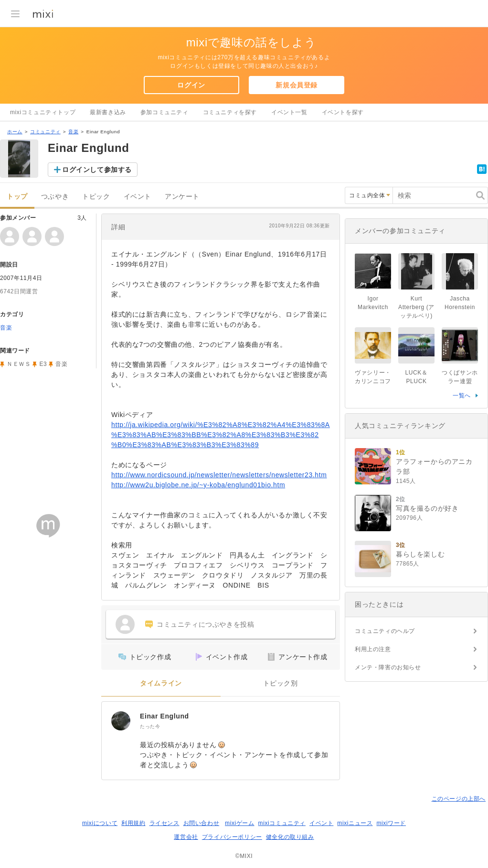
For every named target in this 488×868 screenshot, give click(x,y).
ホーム (15, 132)
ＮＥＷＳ (19, 364)
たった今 (150, 726)
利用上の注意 (373, 649)
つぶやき (55, 197)
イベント (138, 197)
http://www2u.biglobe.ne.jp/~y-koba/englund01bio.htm (198, 485)
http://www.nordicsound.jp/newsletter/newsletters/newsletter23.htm (219, 475)
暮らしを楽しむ (420, 554)
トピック (96, 197)
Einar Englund (164, 716)
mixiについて (100, 823)
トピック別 (281, 683)
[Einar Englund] (121, 721)
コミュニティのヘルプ (385, 631)
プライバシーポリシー (232, 837)
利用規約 (133, 823)
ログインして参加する (97, 170)
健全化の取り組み (290, 837)
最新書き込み (108, 112)
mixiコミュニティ (282, 823)
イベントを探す (343, 112)
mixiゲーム (240, 823)
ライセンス (164, 823)
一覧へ (462, 396)
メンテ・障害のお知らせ (388, 667)
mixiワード (391, 823)
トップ (17, 197)
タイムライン (161, 683)
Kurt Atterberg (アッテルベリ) (416, 307)
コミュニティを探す (230, 112)
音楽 (73, 132)
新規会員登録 (297, 85)
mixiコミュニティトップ (43, 112)
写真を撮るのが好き (427, 508)
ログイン (191, 85)
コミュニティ (45, 132)
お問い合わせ (202, 823)
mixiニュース (355, 823)
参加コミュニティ (164, 112)
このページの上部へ (459, 799)
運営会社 (186, 837)
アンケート (182, 197)
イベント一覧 (289, 112)
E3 (43, 364)
